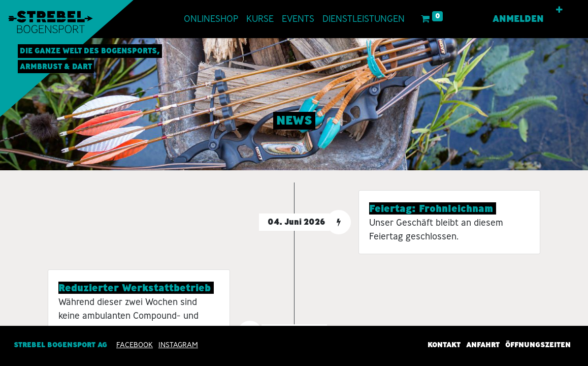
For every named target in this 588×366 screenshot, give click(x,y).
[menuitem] (211, 19)
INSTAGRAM (178, 345)
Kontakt (444, 345)
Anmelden (518, 19)
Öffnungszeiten (538, 345)
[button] (559, 10)
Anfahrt (483, 345)
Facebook (135, 345)
